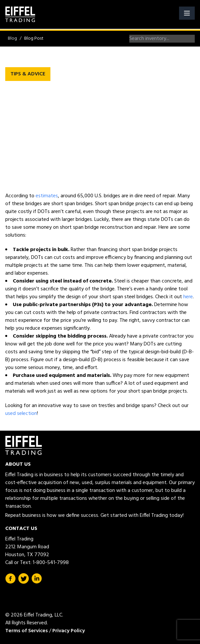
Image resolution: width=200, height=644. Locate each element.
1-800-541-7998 (51, 563)
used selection (21, 414)
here (188, 297)
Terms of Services (27, 631)
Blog (12, 39)
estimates (47, 196)
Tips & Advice (28, 74)
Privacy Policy (69, 631)
